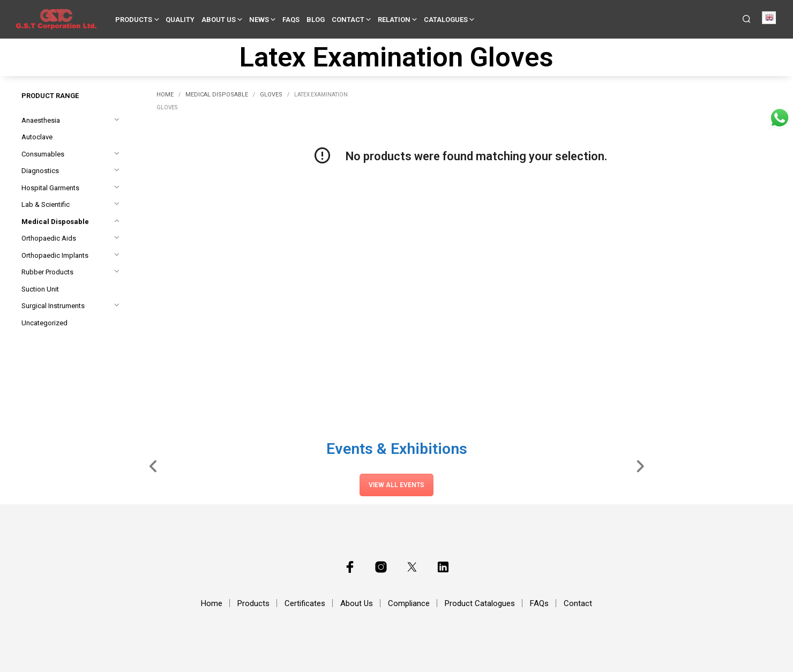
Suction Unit (40, 289)
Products (134, 20)
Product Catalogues (480, 603)
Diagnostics (40, 171)
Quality (180, 20)
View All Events (396, 485)
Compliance (409, 603)
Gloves (271, 95)
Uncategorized (44, 323)
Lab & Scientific (46, 204)
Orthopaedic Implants (55, 255)
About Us (219, 20)
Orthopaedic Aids (49, 238)
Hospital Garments (50, 188)
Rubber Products (47, 272)
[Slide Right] (640, 466)
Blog (316, 20)
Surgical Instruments (53, 306)
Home (165, 95)
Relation (394, 20)
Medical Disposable (55, 222)
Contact (348, 20)
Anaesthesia (41, 120)
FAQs (291, 20)
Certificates (305, 603)
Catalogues (446, 20)
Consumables (43, 154)
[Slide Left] (154, 466)
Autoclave (37, 137)
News (259, 20)
